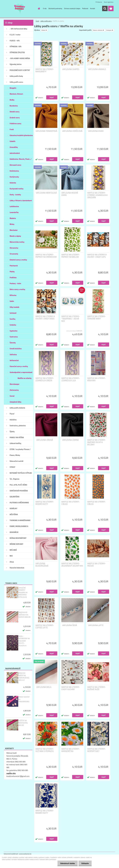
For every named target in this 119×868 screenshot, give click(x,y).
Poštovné (85, 8)
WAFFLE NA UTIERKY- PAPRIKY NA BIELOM (71, 256)
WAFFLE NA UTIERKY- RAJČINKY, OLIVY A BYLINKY (96, 442)
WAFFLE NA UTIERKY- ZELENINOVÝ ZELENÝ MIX (72, 565)
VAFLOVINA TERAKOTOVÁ (46, 131)
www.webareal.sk (25, 854)
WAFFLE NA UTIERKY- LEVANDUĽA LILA (71, 379)
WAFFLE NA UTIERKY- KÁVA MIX (96, 379)
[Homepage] (39, 8)
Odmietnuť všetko (67, 863)
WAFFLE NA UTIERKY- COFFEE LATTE (45, 626)
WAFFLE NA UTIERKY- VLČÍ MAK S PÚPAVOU (45, 750)
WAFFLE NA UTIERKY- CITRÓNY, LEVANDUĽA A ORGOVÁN (97, 195)
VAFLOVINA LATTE (96, 625)
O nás (45, 8)
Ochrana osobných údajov (72, 8)
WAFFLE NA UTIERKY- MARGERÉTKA (71, 750)
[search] (105, 8)
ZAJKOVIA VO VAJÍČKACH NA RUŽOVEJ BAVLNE (24, 615)
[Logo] (20, 9)
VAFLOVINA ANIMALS (97, 69)
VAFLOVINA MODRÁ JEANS (70, 194)
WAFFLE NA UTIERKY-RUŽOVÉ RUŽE (96, 688)
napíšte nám (11, 773)
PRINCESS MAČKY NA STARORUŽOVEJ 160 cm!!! (24, 677)
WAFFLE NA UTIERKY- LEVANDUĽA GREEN (45, 379)
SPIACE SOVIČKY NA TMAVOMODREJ (24, 699)
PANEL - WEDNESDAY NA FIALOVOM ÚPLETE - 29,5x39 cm (24, 641)
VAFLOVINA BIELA (44, 687)
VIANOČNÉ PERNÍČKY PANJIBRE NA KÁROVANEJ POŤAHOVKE (23, 592)
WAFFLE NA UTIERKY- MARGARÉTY (45, 70)
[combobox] (99, 30)
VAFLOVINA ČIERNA (71, 440)
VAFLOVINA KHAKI (96, 131)
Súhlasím (85, 863)
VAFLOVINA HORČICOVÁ (72, 131)
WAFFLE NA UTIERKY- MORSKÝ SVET (96, 750)
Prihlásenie (99, 2)
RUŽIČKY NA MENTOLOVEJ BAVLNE (23, 723)
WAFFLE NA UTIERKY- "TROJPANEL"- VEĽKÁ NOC (71, 319)
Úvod (37, 21)
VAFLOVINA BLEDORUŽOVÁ (42, 565)
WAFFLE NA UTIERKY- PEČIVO (96, 565)
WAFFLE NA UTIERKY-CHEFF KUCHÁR (71, 688)
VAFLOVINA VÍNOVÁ (45, 440)
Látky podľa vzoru (46, 21)
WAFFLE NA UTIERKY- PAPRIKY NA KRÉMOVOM (46, 256)
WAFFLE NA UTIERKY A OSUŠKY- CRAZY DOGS (45, 318)
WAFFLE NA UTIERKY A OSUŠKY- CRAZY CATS (97, 256)
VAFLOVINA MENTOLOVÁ (46, 193)
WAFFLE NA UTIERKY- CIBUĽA (71, 503)
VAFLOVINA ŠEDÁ (70, 625)
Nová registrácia (109, 2)
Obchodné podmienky (55, 8)
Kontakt (93, 8)
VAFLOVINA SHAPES (71, 69)
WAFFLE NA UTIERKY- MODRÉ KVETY (45, 503)
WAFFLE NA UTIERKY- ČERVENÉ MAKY (96, 318)
